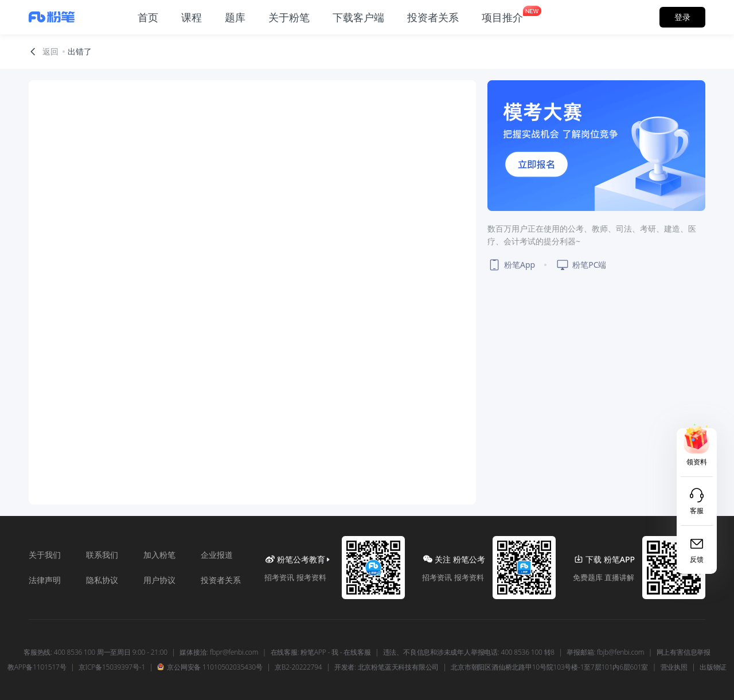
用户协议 (159, 580)
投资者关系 (221, 580)
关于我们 (45, 555)
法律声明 (45, 580)
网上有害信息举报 (684, 652)
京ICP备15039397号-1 (112, 667)
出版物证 (713, 667)
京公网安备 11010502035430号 (210, 667)
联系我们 (102, 555)
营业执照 (674, 667)
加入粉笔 (159, 555)
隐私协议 (102, 580)
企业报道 (217, 555)
